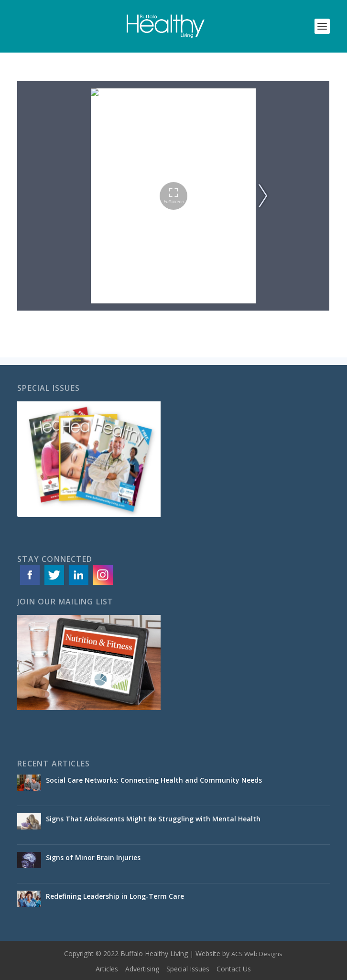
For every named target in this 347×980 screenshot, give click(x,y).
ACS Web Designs (257, 954)
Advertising (142, 969)
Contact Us (234, 969)
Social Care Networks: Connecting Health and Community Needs (155, 780)
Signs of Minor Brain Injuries (95, 857)
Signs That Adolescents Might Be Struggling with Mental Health (153, 819)
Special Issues (188, 969)
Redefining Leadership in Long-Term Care (116, 896)
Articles (107, 969)
